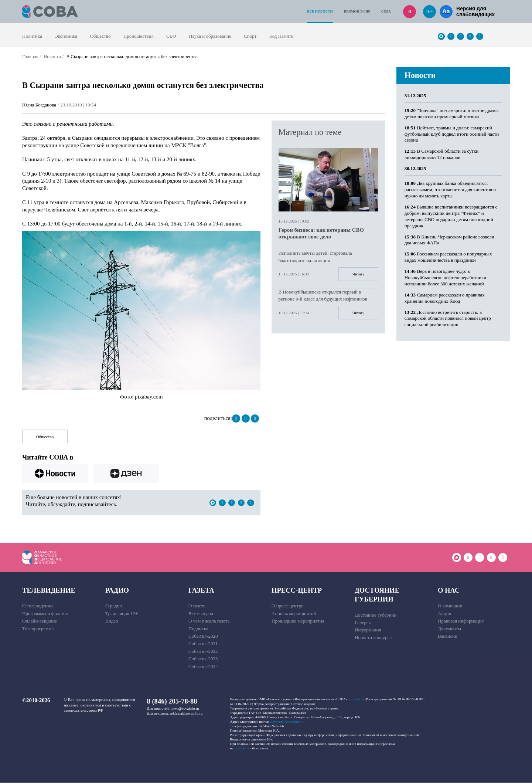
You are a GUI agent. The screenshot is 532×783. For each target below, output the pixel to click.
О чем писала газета (209, 621)
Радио (117, 591)
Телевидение (49, 591)
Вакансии (448, 636)
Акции (445, 614)
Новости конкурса (373, 638)
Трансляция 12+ (122, 614)
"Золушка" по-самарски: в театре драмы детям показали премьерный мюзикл (452, 113)
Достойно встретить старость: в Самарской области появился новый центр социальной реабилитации (448, 318)
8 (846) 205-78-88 (172, 701)
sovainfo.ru (356, 699)
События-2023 (203, 659)
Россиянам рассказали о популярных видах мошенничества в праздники (448, 257)
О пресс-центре (287, 606)
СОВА (386, 11)
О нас (449, 591)
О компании (450, 606)
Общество (100, 36)
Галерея (363, 623)
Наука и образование (210, 36)
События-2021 (203, 644)
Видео (112, 621)
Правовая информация (461, 621)
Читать (358, 274)
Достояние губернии (377, 595)
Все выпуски (202, 614)
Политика (32, 36)
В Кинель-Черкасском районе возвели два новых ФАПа (449, 240)
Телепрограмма (38, 629)
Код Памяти (282, 36)
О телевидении (37, 606)
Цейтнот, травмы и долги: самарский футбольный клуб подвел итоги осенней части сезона (452, 134)
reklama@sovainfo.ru (186, 714)
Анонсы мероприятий (294, 614)
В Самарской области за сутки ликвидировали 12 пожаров (441, 154)
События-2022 (203, 652)
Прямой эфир (357, 11)
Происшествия (139, 36)
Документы (449, 629)
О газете (197, 606)
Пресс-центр (297, 591)
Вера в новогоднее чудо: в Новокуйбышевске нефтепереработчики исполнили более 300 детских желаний (445, 277)
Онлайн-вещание (40, 621)
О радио (114, 606)
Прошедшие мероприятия (298, 621)
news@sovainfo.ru (185, 709)
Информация (368, 630)
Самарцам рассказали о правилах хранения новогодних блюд (445, 298)
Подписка (198, 629)
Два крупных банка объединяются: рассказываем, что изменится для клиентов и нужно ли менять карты (450, 189)
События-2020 (203, 636)
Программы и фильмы (45, 614)
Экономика (66, 36)
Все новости (320, 11)
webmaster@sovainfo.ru (287, 722)
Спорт (250, 36)
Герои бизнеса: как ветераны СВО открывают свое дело (321, 233)
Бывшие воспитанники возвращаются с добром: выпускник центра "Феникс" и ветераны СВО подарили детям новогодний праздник (451, 216)
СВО (171, 36)
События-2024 (203, 667)
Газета (201, 591)
